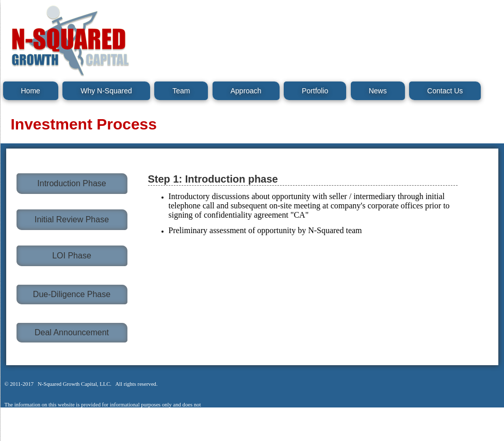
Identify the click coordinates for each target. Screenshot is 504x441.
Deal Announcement (72, 332)
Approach (246, 91)
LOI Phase (72, 256)
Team (181, 91)
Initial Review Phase (72, 219)
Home (31, 91)
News (378, 91)
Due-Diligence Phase (72, 294)
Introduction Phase (71, 183)
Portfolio (315, 91)
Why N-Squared (106, 91)
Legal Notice (27, 436)
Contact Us (445, 91)
